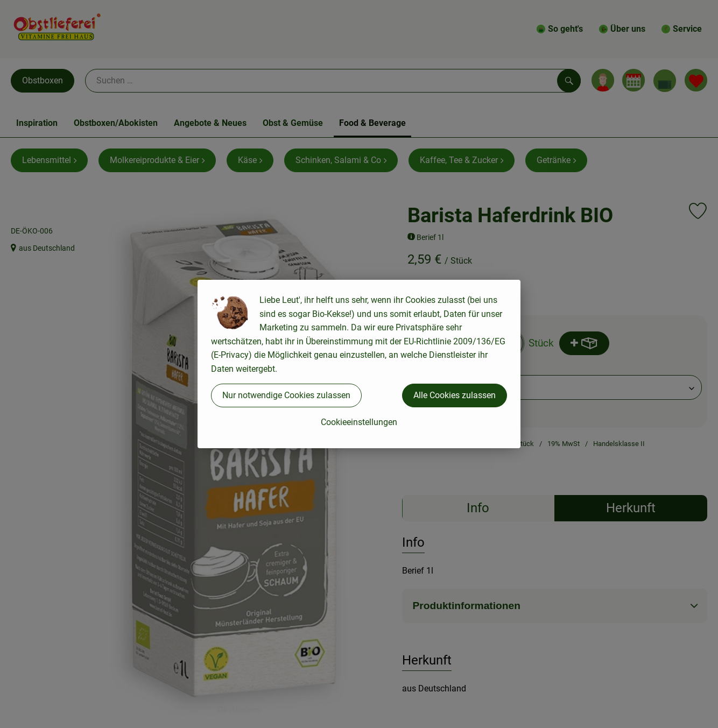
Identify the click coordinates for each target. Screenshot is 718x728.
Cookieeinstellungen (359, 422)
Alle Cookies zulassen (455, 395)
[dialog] (359, 364)
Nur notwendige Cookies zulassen (286, 395)
